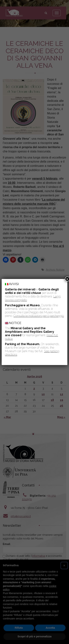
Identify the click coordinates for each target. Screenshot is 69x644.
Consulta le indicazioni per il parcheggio (39, 316)
